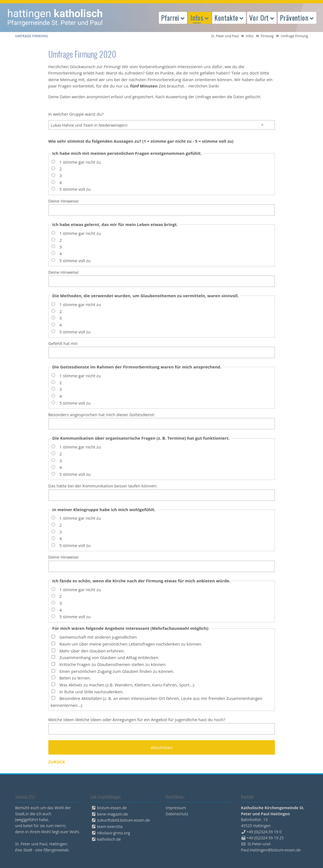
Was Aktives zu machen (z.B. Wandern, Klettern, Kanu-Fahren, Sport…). (127, 685)
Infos (250, 36)
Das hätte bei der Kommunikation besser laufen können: (103, 486)
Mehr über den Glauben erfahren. (92, 651)
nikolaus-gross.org (114, 833)
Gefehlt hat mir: (64, 343)
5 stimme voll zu (75, 189)
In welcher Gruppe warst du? (76, 114)
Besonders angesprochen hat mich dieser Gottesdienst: (102, 415)
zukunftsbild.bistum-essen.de (124, 820)
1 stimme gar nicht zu (80, 162)
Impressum (176, 808)
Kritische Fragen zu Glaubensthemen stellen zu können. (113, 664)
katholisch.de (109, 839)
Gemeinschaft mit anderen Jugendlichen (98, 637)
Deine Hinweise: (64, 201)
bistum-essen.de (112, 808)
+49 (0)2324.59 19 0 (264, 832)
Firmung (267, 36)
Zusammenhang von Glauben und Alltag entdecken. (109, 658)
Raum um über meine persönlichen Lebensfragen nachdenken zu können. (131, 644)
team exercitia (110, 826)
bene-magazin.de (112, 814)
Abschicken (161, 747)
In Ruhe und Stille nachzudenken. (91, 692)
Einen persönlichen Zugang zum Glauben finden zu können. (117, 671)
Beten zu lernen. (75, 678)
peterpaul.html (55, 18)
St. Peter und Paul (225, 36)
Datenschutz (177, 814)
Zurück (57, 762)
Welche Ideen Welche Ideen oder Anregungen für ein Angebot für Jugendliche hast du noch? (137, 720)
